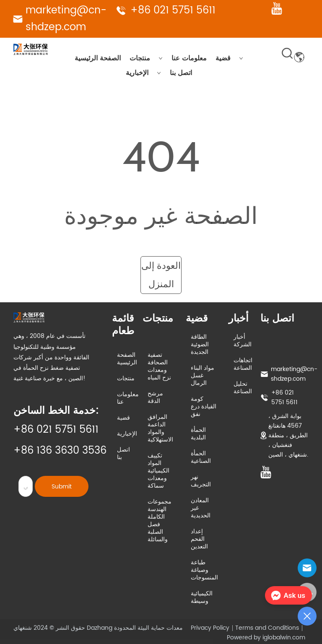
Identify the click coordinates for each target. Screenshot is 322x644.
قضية (229, 58)
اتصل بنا (181, 73)
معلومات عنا (189, 58)
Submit (62, 487)
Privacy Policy (210, 628)
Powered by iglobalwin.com (266, 638)
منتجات (146, 58)
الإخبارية (143, 73)
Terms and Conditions (267, 628)
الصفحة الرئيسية (98, 58)
